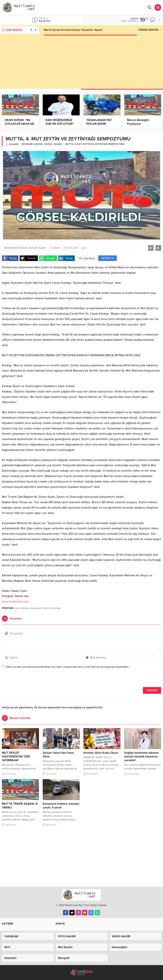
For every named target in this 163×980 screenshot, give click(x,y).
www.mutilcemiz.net (15, 602)
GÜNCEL (38, 144)
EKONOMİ (27, 144)
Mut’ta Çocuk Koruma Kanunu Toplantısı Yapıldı (73, 30)
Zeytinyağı (56, 608)
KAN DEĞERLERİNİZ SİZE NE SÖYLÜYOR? (59, 122)
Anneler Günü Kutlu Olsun (101, 753)
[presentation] (27, 679)
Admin (56, 248)
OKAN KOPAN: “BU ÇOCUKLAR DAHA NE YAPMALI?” (19, 124)
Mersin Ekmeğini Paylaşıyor (138, 122)
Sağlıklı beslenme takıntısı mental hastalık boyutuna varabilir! (142, 757)
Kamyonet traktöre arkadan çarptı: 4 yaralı (61, 806)
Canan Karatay (21, 608)
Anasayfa (12, 144)
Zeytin (46, 608)
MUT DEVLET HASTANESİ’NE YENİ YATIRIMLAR (16, 757)
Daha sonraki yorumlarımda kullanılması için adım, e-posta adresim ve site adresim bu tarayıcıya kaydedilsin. (68, 667)
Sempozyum (36, 608)
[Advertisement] (81, 63)
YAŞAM (58, 144)
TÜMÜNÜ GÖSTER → (149, 30)
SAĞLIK (48, 144)
